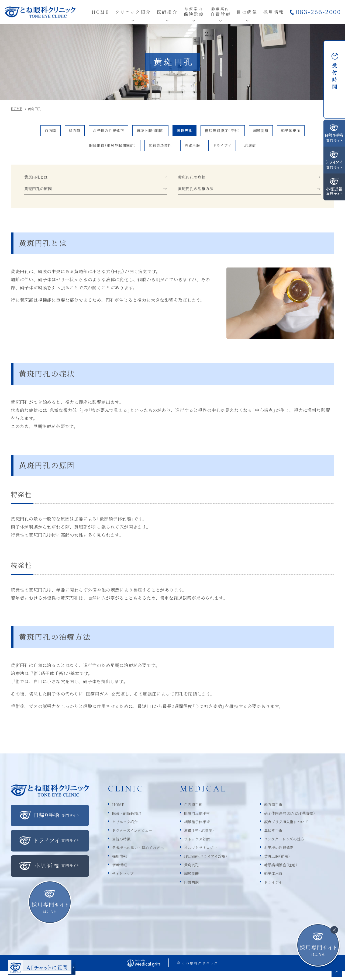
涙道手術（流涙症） (214, 838)
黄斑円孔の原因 (41, 197)
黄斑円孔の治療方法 (199, 197)
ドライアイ (232, 149)
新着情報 (121, 873)
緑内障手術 (281, 813)
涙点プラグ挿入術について (297, 830)
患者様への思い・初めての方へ (144, 856)
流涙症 (266, 149)
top (337, 972)
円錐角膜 (197, 149)
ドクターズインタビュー (137, 838)
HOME (120, 813)
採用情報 (121, 864)
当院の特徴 (123, 847)
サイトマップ (125, 882)
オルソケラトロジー (216, 856)
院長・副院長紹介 (130, 821)
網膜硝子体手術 (212, 830)
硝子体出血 (314, 132)
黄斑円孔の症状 (195, 183)
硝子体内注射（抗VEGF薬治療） (302, 821)
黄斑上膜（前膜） (146, 132)
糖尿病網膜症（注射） (232, 132)
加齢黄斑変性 (159, 149)
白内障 (27, 132)
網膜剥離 (278, 132)
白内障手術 (207, 813)
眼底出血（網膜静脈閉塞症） (101, 149)
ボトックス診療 (212, 847)
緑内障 (55, 132)
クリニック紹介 (128, 830)
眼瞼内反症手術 (212, 821)
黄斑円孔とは (39, 183)
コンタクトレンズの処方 (295, 847)
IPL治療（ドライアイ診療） (223, 864)
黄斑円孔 (187, 132)
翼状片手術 (281, 838)
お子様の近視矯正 (96, 132)
